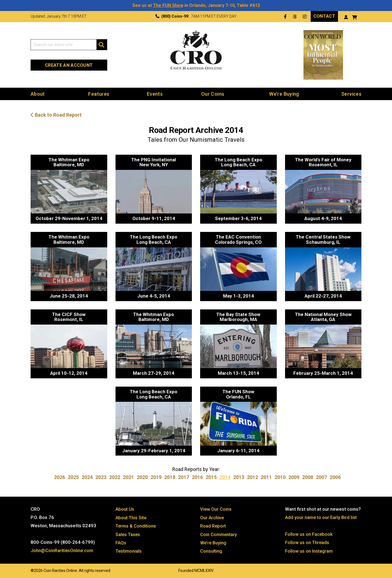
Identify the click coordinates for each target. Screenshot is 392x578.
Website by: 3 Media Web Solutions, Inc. (25, 569)
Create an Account (69, 65)
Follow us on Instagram (309, 550)
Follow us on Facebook (309, 534)
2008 (308, 477)
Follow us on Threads (308, 542)
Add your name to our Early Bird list (322, 517)
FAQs (121, 542)
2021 (128, 477)
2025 (73, 477)
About (38, 94)
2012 (253, 477)
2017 (184, 477)
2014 (225, 477)
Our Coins (213, 94)
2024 (87, 477)
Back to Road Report (56, 115)
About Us (125, 509)
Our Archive (212, 517)
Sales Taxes (129, 534)
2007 (321, 477)
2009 (294, 477)
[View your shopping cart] (355, 17)
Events (155, 94)
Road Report (214, 525)
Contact (324, 16)
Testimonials (129, 550)
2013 (239, 477)
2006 (335, 477)
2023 (101, 477)
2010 (280, 477)
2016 (197, 477)
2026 (60, 477)
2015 (211, 477)
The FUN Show (168, 5)
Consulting (211, 550)
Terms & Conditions (136, 525)
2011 (266, 477)
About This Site (132, 517)
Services (351, 94)
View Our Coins (216, 509)
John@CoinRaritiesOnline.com (63, 550)
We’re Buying (284, 94)
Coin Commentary (219, 534)
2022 (115, 477)
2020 (142, 477)
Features (99, 94)
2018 (170, 477)
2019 (156, 477)
